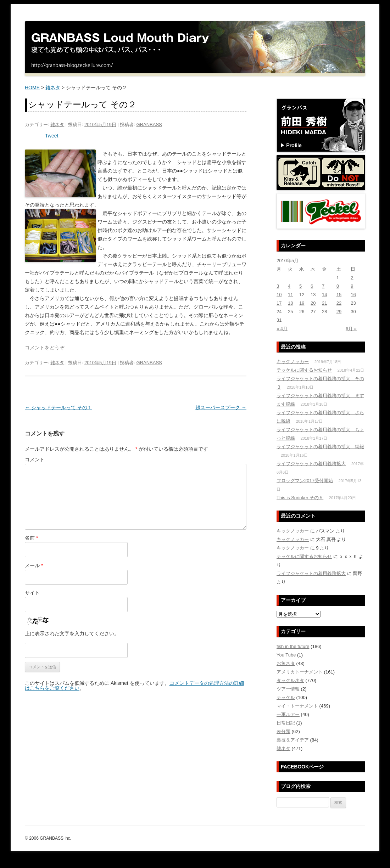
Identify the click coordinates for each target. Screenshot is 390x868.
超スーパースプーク (221, 407)
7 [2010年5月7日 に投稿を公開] (323, 286)
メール (34, 565)
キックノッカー (293, 362)
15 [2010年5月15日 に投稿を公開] (339, 295)
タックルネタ (290, 680)
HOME (32, 88)
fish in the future (293, 646)
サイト (32, 593)
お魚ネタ (286, 663)
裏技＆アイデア (293, 740)
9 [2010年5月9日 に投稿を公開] (352, 286)
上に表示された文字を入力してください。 (72, 633)
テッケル (286, 697)
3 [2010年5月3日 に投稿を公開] (278, 286)
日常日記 (286, 723)
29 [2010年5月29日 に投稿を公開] (339, 312)
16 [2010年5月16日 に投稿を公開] (353, 295)
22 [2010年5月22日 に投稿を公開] (339, 303)
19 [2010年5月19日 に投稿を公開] (302, 303)
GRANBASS (149, 125)
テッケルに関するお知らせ (304, 370)
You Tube (286, 655)
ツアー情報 (288, 689)
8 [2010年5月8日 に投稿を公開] (338, 286)
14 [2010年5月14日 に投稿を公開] (324, 295)
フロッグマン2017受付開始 (305, 481)
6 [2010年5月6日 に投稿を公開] (312, 286)
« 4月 (282, 329)
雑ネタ (53, 88)
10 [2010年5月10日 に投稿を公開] (279, 295)
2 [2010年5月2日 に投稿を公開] (352, 278)
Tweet (52, 136)
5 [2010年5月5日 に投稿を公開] (300, 286)
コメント (35, 460)
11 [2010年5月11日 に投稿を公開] (290, 295)
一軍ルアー (288, 714)
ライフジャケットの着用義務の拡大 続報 (320, 447)
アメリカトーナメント (300, 672)
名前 (31, 538)
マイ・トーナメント (297, 706)
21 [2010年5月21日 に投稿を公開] (324, 303)
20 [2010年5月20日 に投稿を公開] (313, 303)
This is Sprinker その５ (300, 498)
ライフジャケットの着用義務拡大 (311, 464)
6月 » (351, 329)
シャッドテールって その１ (58, 407)
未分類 (283, 731)
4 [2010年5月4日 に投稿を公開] (289, 286)
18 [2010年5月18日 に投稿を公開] (290, 303)
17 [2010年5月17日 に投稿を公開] (279, 303)
